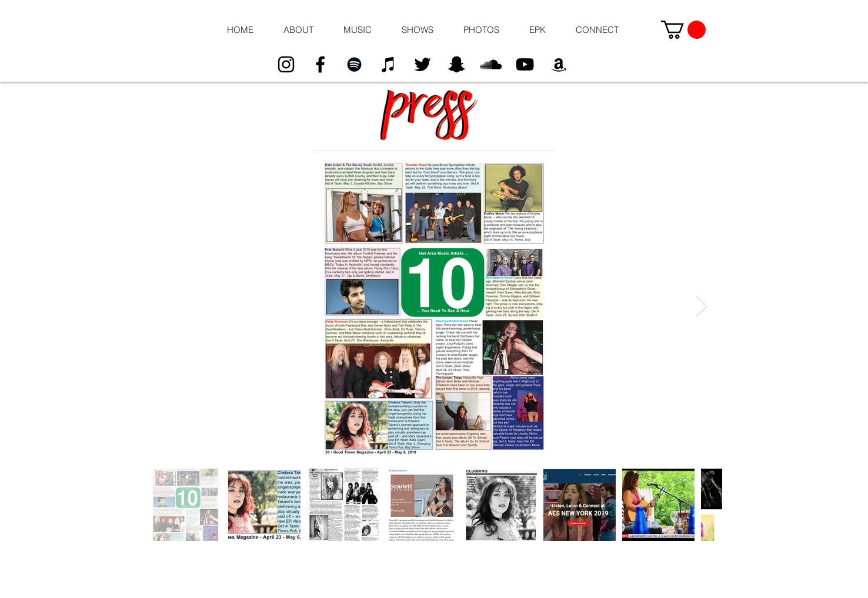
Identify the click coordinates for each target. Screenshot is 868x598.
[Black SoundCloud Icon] (491, 64)
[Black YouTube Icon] (525, 64)
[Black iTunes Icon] (388, 64)
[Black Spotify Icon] (354, 64)
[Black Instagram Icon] (286, 64)
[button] (298, 30)
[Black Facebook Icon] (320, 64)
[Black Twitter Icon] (423, 64)
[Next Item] (702, 306)
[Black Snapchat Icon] (457, 64)
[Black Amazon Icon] (559, 64)
